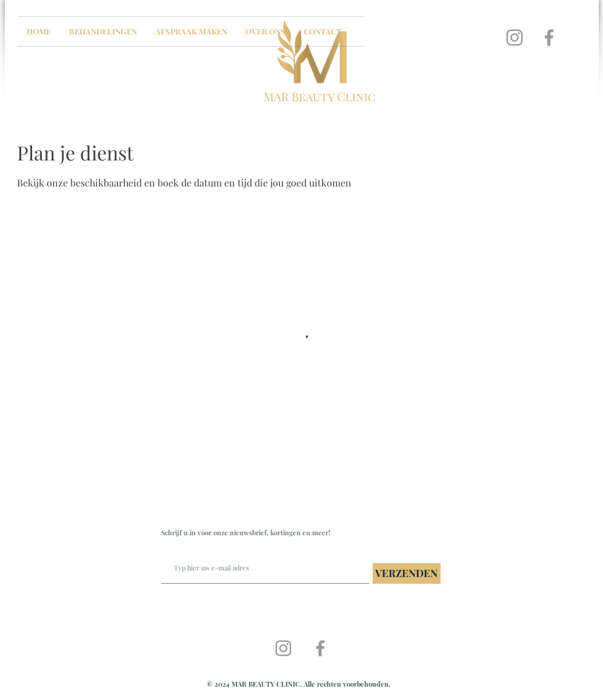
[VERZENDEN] (407, 573)
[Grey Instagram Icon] (515, 38)
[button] (103, 31)
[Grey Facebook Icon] (549, 38)
